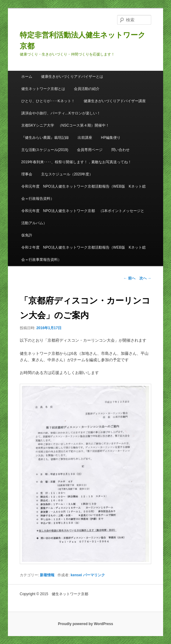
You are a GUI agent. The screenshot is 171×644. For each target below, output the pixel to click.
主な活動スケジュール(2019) (45, 150)
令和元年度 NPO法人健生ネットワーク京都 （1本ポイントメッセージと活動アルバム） (83, 217)
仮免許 (27, 235)
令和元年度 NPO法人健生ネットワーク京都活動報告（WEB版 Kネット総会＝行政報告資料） (84, 192)
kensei (76, 575)
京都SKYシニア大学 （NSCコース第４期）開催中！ (65, 125)
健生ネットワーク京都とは (43, 89)
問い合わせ (120, 150)
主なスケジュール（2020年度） (67, 174)
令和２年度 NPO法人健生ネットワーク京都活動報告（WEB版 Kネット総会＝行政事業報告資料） (84, 254)
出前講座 (85, 138)
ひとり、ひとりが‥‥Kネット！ (48, 101)
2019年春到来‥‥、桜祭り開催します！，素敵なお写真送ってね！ (77, 162)
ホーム (27, 77)
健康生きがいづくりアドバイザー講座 (115, 101)
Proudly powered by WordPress (85, 624)
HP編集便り (111, 138)
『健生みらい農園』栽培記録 (45, 138)
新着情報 (47, 575)
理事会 (27, 174)
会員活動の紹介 (87, 89)
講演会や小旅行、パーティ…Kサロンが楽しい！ (61, 113)
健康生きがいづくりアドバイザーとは (72, 77)
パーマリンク (94, 575)
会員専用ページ (90, 150)
